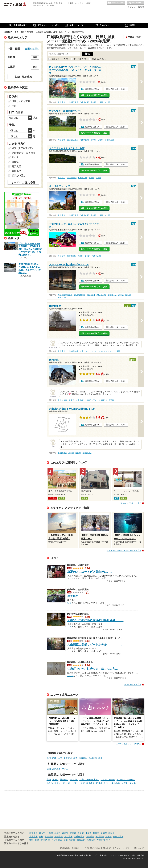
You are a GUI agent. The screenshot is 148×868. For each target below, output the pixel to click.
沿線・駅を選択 (23, 77)
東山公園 (93, 758)
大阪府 (81, 833)
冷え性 (55, 780)
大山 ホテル (72, 178)
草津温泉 (33, 836)
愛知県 (104, 833)
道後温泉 (90, 836)
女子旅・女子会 (128, 783)
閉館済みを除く (99, 59)
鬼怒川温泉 (118, 836)
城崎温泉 (59, 836)
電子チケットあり (60, 59)
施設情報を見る (91, 89)
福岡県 (111, 833)
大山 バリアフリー (106, 351)
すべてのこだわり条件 (23, 182)
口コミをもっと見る (133, 685)
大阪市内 (81, 840)
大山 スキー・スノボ (88, 351)
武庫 (54, 758)
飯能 (66, 840)
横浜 (31, 840)
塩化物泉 (90, 783)
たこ (69, 602)
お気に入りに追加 (117, 89)
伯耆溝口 (68, 758)
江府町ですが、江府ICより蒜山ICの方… (93, 669)
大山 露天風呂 (73, 102)
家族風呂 (16, 171)
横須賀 (44, 840)
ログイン (131, 7)
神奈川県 (33, 833)
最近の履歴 (135, 3)
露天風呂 (73, 596)
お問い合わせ (138, 848)
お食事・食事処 (108, 780)
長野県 (96, 833)
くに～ (70, 675)
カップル (74, 780)
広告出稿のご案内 (92, 848)
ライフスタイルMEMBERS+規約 (122, 855)
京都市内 (91, 840)
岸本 (75, 758)
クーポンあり (80, 59)
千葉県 (50, 833)
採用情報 (140, 855)
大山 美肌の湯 (73, 351)
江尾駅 (100, 102)
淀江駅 (107, 102)
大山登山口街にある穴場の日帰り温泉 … (95, 620)
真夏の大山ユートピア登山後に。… (90, 572)
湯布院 (108, 836)
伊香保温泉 (79, 836)
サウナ (107, 783)
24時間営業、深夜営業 (24, 153)
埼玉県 (42, 833)
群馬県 (65, 833)
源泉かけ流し (61, 783)
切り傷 (99, 783)
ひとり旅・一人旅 (77, 783)
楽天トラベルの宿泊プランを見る (94, 95)
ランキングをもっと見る (131, 503)
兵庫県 (58, 833)
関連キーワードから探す (16, 843)
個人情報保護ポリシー (66, 855)
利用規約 (103, 855)
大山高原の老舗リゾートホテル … (95, 645)
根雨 (49, 758)
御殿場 (72, 840)
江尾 (60, 758)
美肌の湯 (116, 783)
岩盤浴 (15, 162)
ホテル (65, 769)
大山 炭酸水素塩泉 (65, 295)
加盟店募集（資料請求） (71, 848)
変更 (35, 57)
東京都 (73, 833)
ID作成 (141, 7)
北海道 (88, 833)
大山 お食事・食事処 (66, 400)
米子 (100, 758)
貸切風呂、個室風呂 (126, 780)
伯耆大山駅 (109, 140)
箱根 (41, 836)
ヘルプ (126, 848)
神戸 (108, 840)
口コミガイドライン (112, 848)
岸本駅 (93, 102)
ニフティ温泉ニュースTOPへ (129, 744)
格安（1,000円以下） (89, 780)
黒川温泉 (100, 836)
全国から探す (32, 49)
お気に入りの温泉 (116, 3)
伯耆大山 (83, 758)
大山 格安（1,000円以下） (86, 400)
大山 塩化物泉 (80, 295)
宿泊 (49, 769)
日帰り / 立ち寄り (21, 101)
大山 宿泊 (61, 102)
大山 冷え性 (101, 295)
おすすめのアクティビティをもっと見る (124, 550)
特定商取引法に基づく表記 (87, 855)
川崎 (37, 840)
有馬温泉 (49, 836)
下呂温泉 (68, 836)
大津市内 (101, 840)
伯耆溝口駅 (84, 102)
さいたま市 (57, 840)
